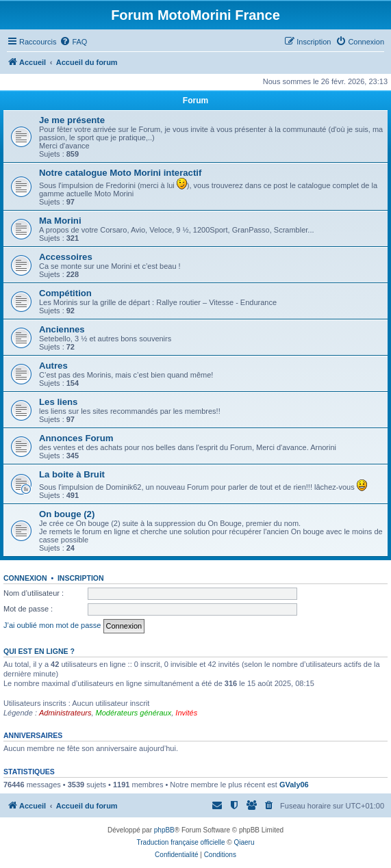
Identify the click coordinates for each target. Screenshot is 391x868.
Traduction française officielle (181, 842)
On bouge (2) (67, 514)
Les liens (58, 402)
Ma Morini (60, 221)
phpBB (164, 830)
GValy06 (294, 785)
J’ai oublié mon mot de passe (52, 625)
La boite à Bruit (72, 474)
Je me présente (72, 120)
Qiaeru (244, 842)
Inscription (81, 578)
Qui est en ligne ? (39, 651)
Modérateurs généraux (134, 713)
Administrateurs (65, 713)
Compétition (65, 293)
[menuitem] (73, 42)
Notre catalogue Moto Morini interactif (120, 173)
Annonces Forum (76, 438)
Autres (53, 366)
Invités (186, 713)
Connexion (25, 578)
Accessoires (66, 257)
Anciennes (62, 329)
